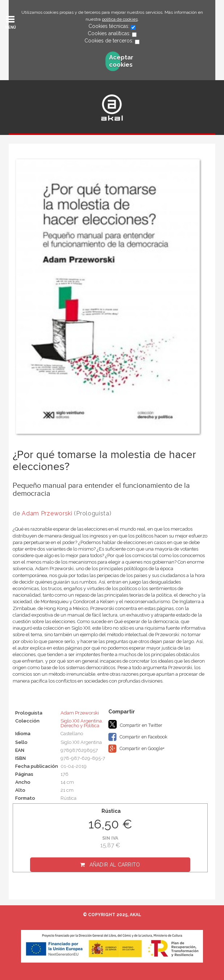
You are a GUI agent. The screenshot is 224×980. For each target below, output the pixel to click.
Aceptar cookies (115, 61)
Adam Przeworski (47, 513)
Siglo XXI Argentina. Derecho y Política (82, 723)
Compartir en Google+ (136, 749)
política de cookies (120, 19)
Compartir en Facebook (138, 737)
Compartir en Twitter (135, 724)
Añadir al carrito (115, 865)
